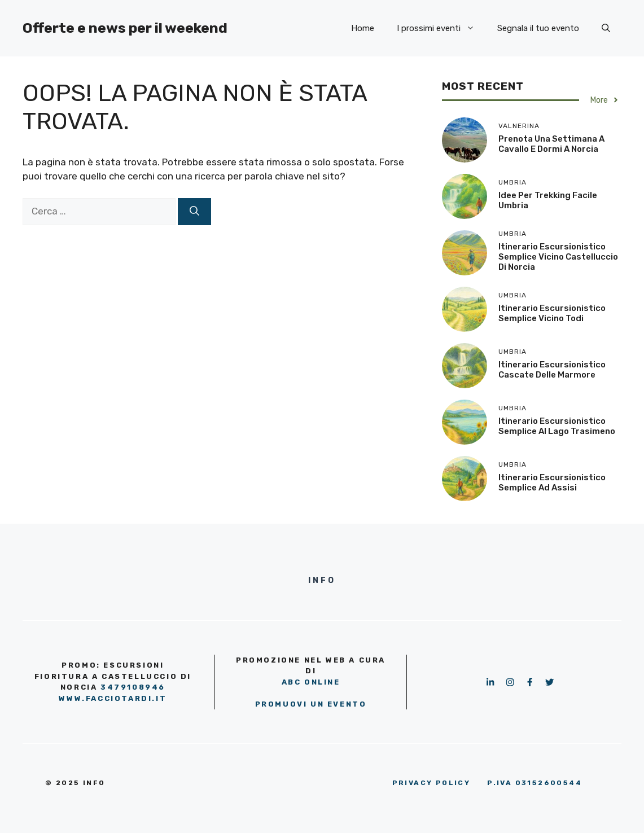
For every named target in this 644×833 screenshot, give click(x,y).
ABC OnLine (311, 682)
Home (363, 28)
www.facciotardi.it (113, 698)
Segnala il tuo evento (538, 28)
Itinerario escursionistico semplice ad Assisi (552, 483)
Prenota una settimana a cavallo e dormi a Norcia (551, 144)
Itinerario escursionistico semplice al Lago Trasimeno (557, 426)
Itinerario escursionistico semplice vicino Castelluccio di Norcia (558, 257)
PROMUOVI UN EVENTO (311, 704)
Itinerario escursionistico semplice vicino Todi (552, 313)
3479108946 (133, 687)
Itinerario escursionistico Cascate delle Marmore (552, 370)
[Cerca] (194, 212)
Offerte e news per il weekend (125, 28)
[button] (606, 28)
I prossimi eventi (441, 28)
